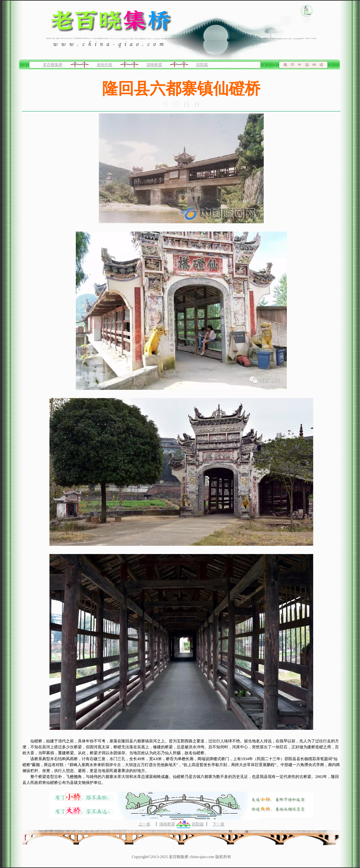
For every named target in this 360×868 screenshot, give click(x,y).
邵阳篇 (202, 65)
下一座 (219, 824)
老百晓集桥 (53, 65)
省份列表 (105, 65)
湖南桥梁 (154, 65)
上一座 (144, 824)
